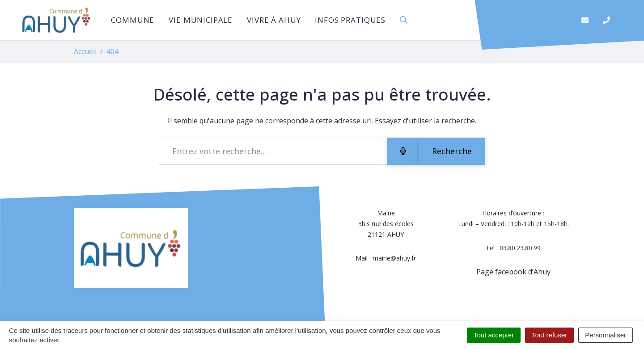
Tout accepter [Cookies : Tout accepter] (494, 335)
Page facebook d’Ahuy (513, 272)
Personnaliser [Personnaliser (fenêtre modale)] (606, 335)
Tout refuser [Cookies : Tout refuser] (549, 335)
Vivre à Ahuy (274, 20)
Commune (133, 20)
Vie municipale (201, 20)
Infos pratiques (350, 20)
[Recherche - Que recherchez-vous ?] (273, 151)
